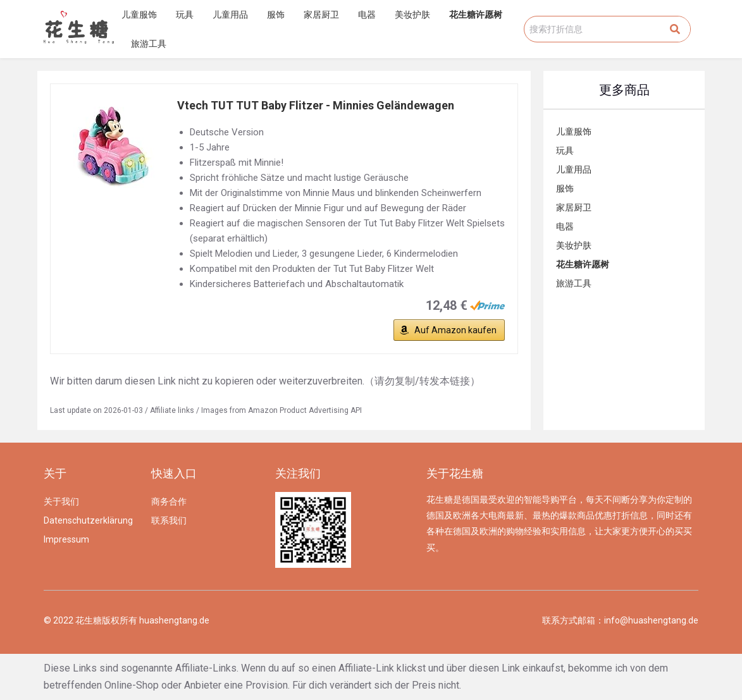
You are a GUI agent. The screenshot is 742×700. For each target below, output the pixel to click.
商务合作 (169, 501)
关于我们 (61, 501)
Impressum (66, 539)
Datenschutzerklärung (88, 520)
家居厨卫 (321, 15)
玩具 (185, 15)
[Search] (675, 29)
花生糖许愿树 (476, 15)
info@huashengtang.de (651, 620)
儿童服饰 (139, 15)
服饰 (276, 15)
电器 (367, 15)
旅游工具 (149, 44)
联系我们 (169, 520)
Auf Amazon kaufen (455, 330)
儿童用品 (230, 15)
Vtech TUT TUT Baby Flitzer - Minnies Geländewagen (316, 105)
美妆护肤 (412, 15)
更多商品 (624, 90)
